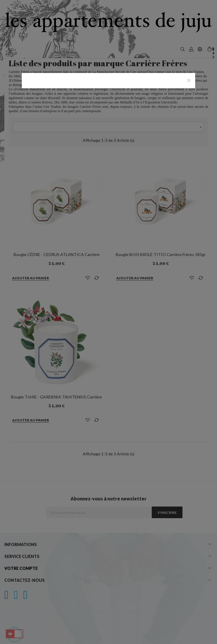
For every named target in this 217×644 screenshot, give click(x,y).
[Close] (189, 80)
